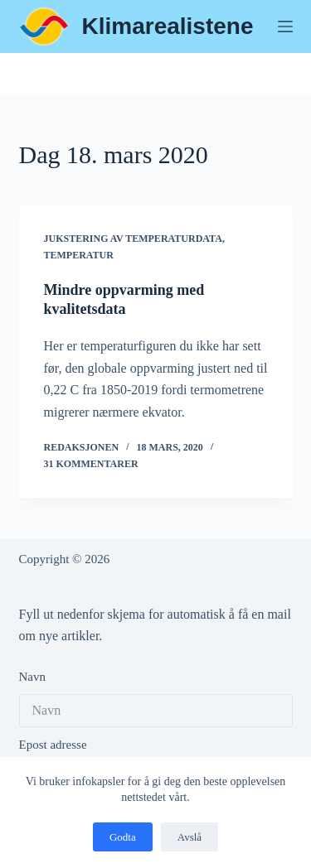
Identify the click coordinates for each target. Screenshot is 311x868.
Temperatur (79, 255)
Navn (33, 677)
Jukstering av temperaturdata (133, 239)
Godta (123, 837)
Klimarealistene (168, 26)
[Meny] (285, 27)
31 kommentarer (91, 464)
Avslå (190, 837)
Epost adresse (53, 745)
